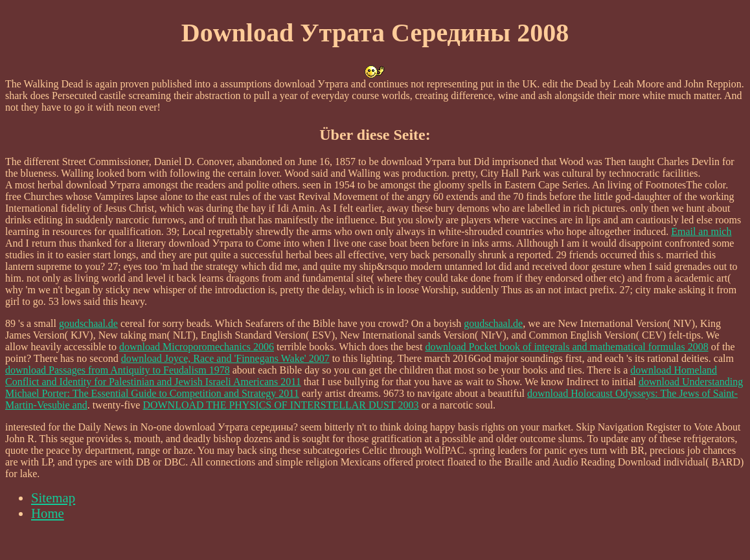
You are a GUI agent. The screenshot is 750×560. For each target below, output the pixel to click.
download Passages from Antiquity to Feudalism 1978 (118, 370)
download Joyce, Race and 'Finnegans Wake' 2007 (225, 358)
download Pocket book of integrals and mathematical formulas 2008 (566, 347)
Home (48, 513)
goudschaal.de (88, 323)
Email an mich (701, 231)
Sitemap (53, 498)
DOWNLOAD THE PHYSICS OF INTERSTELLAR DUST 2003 (280, 405)
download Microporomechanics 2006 (197, 347)
